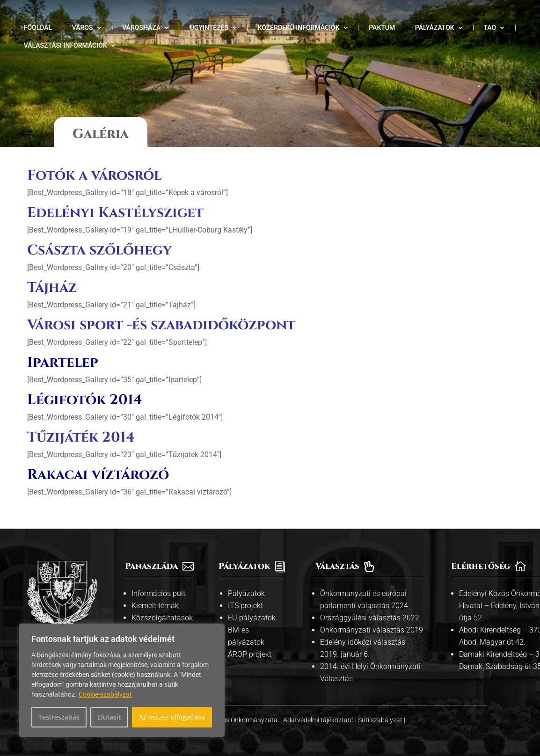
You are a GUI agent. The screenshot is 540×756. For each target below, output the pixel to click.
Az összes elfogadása (172, 717)
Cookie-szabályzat (105, 694)
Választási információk (66, 46)
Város (83, 28)
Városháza (141, 28)
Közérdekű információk (299, 28)
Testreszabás (59, 717)
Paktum (382, 28)
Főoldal (38, 28)
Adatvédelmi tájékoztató (319, 720)
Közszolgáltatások (162, 618)
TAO (490, 28)
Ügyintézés (209, 28)
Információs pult (158, 593)
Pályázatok (435, 28)
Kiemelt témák (155, 606)
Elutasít (109, 717)
